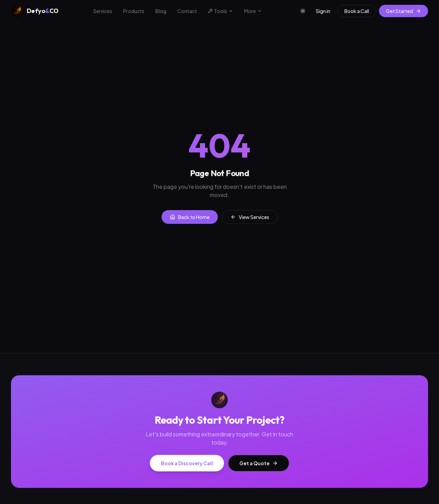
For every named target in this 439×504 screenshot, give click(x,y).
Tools (221, 11)
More (253, 11)
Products (134, 11)
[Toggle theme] (303, 11)
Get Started (404, 11)
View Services (250, 217)
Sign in (323, 11)
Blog (161, 11)
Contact (187, 11)
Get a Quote (259, 463)
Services (103, 11)
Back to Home (190, 217)
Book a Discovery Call (187, 463)
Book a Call (357, 11)
